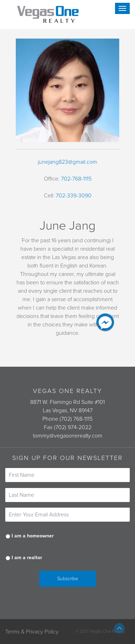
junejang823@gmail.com (67, 162)
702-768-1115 (76, 179)
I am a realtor (27, 558)
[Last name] (67, 495)
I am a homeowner (33, 536)
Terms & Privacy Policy (32, 632)
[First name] (67, 475)
